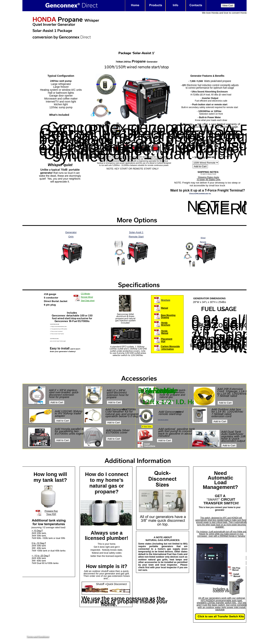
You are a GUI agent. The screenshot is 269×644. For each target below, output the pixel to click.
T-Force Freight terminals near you (200, 193)
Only (71, 237)
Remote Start (136, 237)
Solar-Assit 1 (136, 232)
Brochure (166, 300)
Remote (203, 242)
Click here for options (163, 420)
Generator (71, 232)
